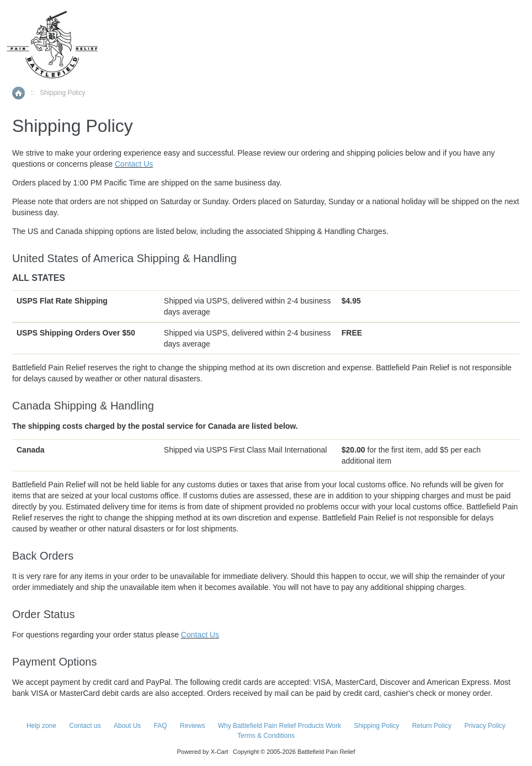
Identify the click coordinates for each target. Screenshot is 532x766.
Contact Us (134, 164)
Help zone (41, 726)
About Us (127, 726)
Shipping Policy (376, 726)
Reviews (192, 726)
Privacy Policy (485, 726)
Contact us (85, 726)
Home (18, 93)
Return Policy (432, 726)
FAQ (161, 726)
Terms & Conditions (266, 736)
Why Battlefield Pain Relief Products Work (280, 726)
